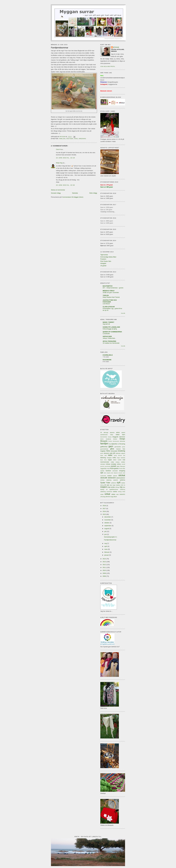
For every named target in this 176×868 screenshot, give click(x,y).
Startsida (75, 193)
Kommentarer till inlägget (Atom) (73, 197)
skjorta (109, 473)
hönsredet (114, 451)
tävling (102, 489)
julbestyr (118, 453)
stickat (122, 475)
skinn (105, 473)
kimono (120, 455)
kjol (124, 455)
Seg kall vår (106, 324)
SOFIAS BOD (107, 336)
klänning (103, 458)
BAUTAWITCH (108, 286)
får (118, 444)
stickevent (112, 478)
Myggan (116, 47)
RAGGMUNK (107, 360)
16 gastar (103, 266)
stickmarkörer (121, 478)
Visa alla (123, 313)
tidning (102, 485)
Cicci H (58, 149)
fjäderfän (114, 444)
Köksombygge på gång (110, 329)
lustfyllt (120, 460)
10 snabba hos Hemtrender (111, 343)
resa (108, 468)
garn (111, 446)
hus (124, 449)
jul (114, 453)
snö (124, 473)
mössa (108, 464)
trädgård (104, 487)
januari (107, 555)
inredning (82, 139)
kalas (102, 455)
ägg (112, 497)
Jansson (106, 453)
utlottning (103, 492)
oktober (107, 523)
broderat (108, 439)
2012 (104, 565)
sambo (102, 471)
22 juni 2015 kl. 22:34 (65, 185)
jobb (111, 453)
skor (112, 473)
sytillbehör (114, 483)
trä (124, 485)
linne (105, 460)
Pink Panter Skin (106, 261)
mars (106, 549)
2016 (104, 511)
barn (124, 435)
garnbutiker (118, 447)
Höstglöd (103, 263)
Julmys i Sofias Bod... (109, 338)
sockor (109, 476)
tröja (109, 487)
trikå (122, 485)
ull (107, 489)
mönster (103, 464)
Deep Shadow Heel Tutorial (111, 297)
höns (76, 139)
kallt (106, 455)
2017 (104, 509)
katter (110, 455)
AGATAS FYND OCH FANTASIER (110, 301)
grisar (124, 447)
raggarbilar (103, 468)
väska (113, 494)
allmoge (106, 432)
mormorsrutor (105, 462)
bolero (102, 439)
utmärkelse (109, 492)
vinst (124, 492)
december (108, 517)
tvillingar (117, 487)
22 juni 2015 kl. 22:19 (65, 158)
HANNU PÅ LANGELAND (111, 327)
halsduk (118, 449)
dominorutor (116, 441)
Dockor (110, 441)
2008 (104, 576)
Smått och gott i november (111, 293)
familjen (62, 139)
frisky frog (59, 163)
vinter (102, 494)
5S (101, 432)
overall (123, 464)
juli (106, 531)
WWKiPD (122, 494)
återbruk (108, 497)
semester (115, 471)
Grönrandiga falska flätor (108, 257)
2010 (104, 570)
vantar (115, 492)
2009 (104, 573)
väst (117, 494)
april (106, 546)
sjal (102, 473)
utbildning (123, 489)
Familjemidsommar (110, 540)
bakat (118, 435)
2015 (104, 514)
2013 (104, 562)
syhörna (122, 480)
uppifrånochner (114, 489)
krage (118, 458)
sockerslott (103, 476)
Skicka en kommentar (58, 190)
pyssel (113, 466)
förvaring (122, 444)
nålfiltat (119, 464)
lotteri (115, 460)
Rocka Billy (122, 469)
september (108, 526)
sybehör (116, 480)
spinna (115, 476)
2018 (104, 506)
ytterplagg (103, 497)
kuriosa (123, 458)
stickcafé (104, 478)
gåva (112, 449)
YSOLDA (106, 295)
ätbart (115, 497)
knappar (109, 458)
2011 (104, 567)
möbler (123, 462)
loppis (110, 460)
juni (106, 534)
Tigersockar (104, 255)
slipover (116, 473)
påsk (118, 466)
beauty (110, 437)
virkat (107, 494)
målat (112, 462)
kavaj (115, 455)
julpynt (123, 453)
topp (114, 485)
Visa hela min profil (108, 67)
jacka (102, 453)
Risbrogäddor (114, 468)
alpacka (112, 432)
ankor (118, 432)
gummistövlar (104, 449)
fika (110, 444)
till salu (107, 485)
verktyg (120, 492)
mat (124, 460)
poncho (102, 466)
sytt (119, 482)
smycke (120, 473)
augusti (107, 529)
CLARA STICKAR (109, 307)
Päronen (123, 466)
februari (107, 552)
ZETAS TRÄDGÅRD (109, 341)
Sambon (108, 471)
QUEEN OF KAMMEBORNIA (112, 332)
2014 (104, 559)
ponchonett (108, 466)
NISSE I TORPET (108, 322)
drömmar (122, 441)
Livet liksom (106, 304)
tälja (124, 487)
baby (112, 435)
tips (111, 485)
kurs (102, 460)
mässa (118, 462)
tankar (123, 483)
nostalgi (113, 464)
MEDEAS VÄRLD (109, 291)
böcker (115, 439)
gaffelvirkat (104, 447)
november (108, 520)
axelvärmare (104, 435)
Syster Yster (105, 483)
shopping (122, 471)
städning (109, 480)
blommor (122, 437)
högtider (70, 139)
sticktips (102, 480)
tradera (118, 485)
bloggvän (115, 437)
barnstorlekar (104, 437)
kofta (114, 458)
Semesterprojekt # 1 (110, 537)
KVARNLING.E (108, 355)
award (123, 432)
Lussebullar (106, 334)
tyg (121, 487)
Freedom (103, 259)
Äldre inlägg (93, 193)
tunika (113, 487)
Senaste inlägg (56, 193)
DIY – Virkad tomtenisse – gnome (113, 288)
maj (106, 543)
